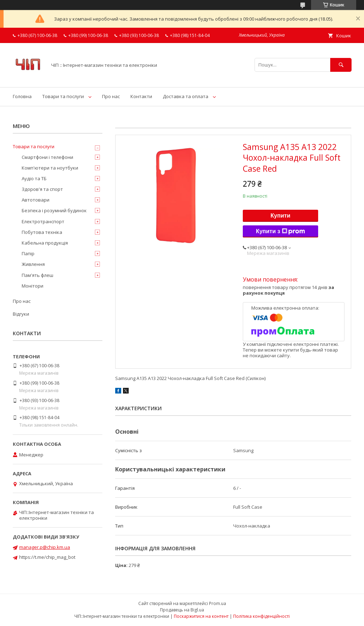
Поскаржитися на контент (201, 616)
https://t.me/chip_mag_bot (47, 557)
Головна (22, 96)
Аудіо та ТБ (34, 178)
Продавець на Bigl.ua (182, 610)
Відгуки (21, 314)
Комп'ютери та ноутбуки (50, 168)
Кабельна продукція (45, 243)
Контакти (141, 96)
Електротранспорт (43, 221)
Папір (28, 253)
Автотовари (36, 200)
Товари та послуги (63, 96)
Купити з (280, 231)
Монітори (33, 286)
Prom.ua (218, 603)
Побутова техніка (42, 232)
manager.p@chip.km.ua (45, 547)
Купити (280, 216)
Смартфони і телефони (47, 157)
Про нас (111, 96)
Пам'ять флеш (38, 275)
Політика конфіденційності (261, 616)
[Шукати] (341, 65)
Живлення (33, 264)
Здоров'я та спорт (42, 189)
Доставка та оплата (186, 96)
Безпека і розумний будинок (54, 210)
